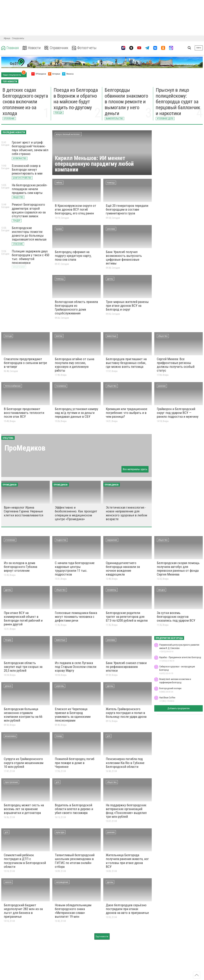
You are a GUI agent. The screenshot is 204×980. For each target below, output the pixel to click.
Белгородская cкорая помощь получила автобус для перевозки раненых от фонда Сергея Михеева (178, 569)
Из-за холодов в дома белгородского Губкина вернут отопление (20, 567)
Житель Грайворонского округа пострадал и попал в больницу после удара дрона (126, 713)
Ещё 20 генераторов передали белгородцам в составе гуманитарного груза (127, 209)
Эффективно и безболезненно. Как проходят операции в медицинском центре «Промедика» (76, 513)
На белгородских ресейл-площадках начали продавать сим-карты (30, 189)
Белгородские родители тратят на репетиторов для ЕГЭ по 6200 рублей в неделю (127, 617)
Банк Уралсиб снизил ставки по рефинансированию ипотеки (126, 667)
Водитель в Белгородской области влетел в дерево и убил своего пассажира (74, 809)
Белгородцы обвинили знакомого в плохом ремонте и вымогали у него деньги (126, 102)
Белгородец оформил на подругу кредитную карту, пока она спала (73, 256)
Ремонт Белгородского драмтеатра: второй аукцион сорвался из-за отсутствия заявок (29, 210)
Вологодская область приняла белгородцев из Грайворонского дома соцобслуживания (76, 308)
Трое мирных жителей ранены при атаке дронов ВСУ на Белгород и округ (127, 306)
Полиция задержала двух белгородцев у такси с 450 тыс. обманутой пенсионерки (31, 257)
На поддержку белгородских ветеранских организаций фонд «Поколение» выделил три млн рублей (126, 811)
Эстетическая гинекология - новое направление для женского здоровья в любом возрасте (126, 513)
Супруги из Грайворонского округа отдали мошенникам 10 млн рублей (24, 763)
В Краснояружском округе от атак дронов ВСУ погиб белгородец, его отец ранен (75, 209)
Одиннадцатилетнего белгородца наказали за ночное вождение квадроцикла (123, 569)
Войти (199, 48)
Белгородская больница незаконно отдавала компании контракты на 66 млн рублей (23, 715)
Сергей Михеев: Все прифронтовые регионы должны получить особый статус (176, 365)
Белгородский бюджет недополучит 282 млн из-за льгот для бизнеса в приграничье (23, 911)
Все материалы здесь (135, 469)
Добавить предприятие (179, 708)
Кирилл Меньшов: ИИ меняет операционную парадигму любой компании (94, 164)
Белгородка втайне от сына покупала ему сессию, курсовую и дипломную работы (75, 365)
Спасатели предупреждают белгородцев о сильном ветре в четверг (25, 363)
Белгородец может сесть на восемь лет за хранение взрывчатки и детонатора (24, 809)
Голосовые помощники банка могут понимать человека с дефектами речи (76, 617)
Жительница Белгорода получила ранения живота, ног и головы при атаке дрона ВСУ (127, 861)
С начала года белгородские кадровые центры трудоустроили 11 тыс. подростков (75, 569)
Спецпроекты (18, 38)
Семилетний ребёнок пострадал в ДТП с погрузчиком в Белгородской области (25, 861)
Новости (32, 48)
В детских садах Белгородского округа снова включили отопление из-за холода (25, 102)
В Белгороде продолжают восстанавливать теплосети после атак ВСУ (24, 413)
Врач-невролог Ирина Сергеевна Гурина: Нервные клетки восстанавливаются (24, 511)
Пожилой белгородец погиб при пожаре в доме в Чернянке (75, 763)
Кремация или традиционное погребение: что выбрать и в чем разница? (127, 413)
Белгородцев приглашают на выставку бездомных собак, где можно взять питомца (126, 363)
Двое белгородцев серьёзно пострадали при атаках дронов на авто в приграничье (127, 909)
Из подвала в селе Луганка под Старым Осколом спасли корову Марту (76, 667)
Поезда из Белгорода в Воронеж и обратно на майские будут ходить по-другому (76, 99)
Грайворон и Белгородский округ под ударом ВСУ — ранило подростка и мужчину (178, 413)
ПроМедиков (25, 448)
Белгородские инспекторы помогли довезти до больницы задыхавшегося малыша (29, 234)
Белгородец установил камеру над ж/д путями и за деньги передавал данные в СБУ (76, 413)
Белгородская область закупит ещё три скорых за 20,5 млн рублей (23, 667)
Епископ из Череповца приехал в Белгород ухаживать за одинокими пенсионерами (73, 715)
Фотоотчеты (84, 48)
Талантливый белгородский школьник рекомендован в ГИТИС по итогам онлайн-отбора (75, 861)
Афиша (7, 38)
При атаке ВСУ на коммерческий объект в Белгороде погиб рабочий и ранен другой (23, 619)
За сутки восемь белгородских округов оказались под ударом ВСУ (176, 617)
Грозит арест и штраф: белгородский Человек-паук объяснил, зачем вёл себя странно (30, 148)
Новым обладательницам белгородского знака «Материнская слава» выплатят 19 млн (73, 911)
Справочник (56, 48)
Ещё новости (102, 936)
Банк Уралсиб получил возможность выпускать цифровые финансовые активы (124, 258)
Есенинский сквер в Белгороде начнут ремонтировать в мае (27, 170)
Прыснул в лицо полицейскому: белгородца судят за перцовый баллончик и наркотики (178, 102)
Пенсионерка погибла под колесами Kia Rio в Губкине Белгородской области (125, 763)
